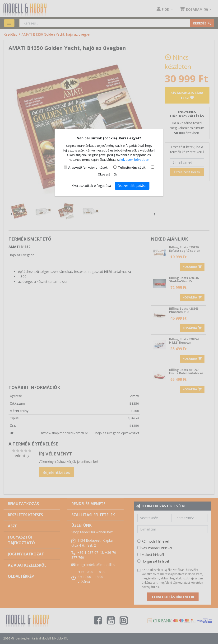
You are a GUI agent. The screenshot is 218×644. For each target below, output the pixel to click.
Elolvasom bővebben (134, 160)
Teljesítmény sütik (132, 167)
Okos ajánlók (107, 174)
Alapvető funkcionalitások (88, 167)
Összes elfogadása (132, 186)
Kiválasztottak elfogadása (91, 186)
